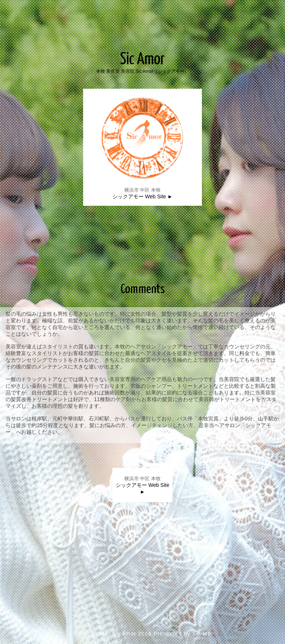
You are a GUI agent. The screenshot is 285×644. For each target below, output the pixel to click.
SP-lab (202, 634)
